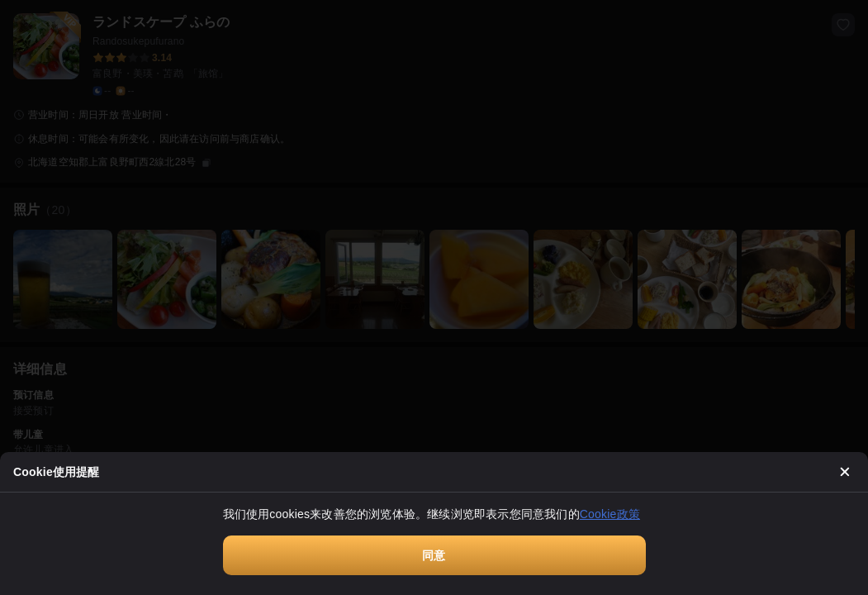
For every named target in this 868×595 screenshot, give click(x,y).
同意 (434, 555)
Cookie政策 (610, 514)
